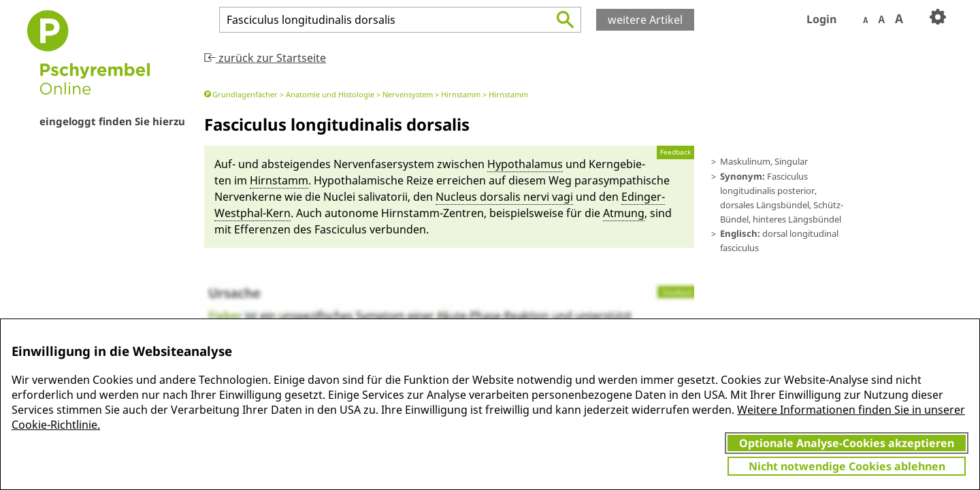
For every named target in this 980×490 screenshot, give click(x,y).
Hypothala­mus (525, 164)
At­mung (624, 213)
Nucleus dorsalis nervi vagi (504, 197)
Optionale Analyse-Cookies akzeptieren (847, 443)
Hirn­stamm (279, 180)
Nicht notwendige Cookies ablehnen (847, 466)
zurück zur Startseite (265, 58)
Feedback (675, 152)
